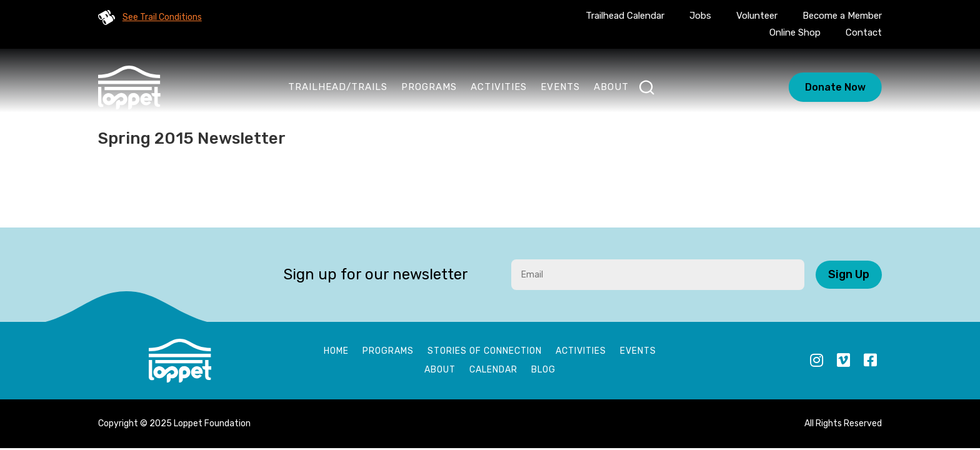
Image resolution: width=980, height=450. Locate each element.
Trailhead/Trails (338, 87)
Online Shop (795, 32)
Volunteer (757, 16)
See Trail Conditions (162, 17)
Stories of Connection (485, 352)
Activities (499, 87)
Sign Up (849, 274)
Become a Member (842, 16)
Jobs (700, 16)
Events (560, 87)
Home (336, 352)
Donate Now (835, 87)
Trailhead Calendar (625, 16)
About (611, 87)
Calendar (493, 370)
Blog (543, 370)
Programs (429, 87)
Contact (864, 32)
